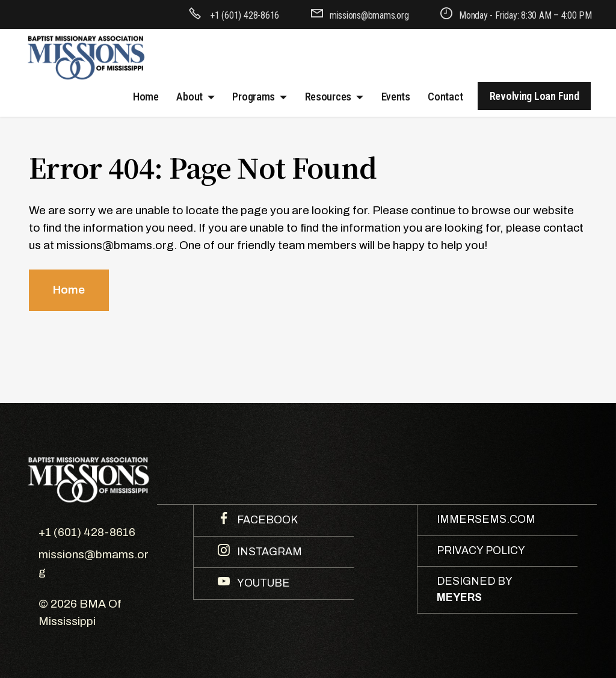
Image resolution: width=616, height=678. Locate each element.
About (189, 97)
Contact (445, 97)
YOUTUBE (262, 583)
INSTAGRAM (268, 552)
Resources (328, 97)
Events (396, 97)
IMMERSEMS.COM (486, 519)
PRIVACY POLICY (481, 551)
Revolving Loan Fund (534, 96)
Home (146, 97)
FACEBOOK (266, 520)
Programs (254, 97)
